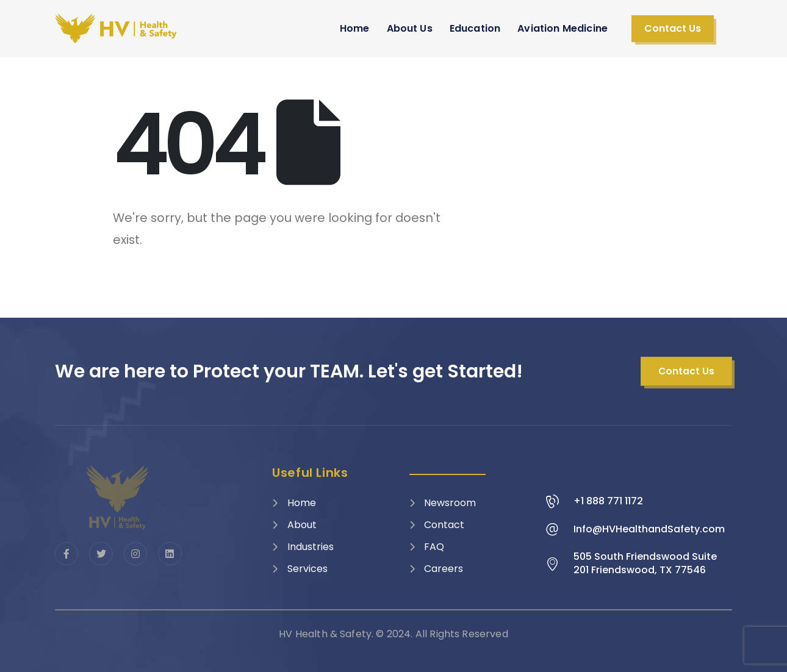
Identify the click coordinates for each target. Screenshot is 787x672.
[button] (673, 29)
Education (475, 28)
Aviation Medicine (562, 28)
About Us (410, 28)
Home (355, 28)
